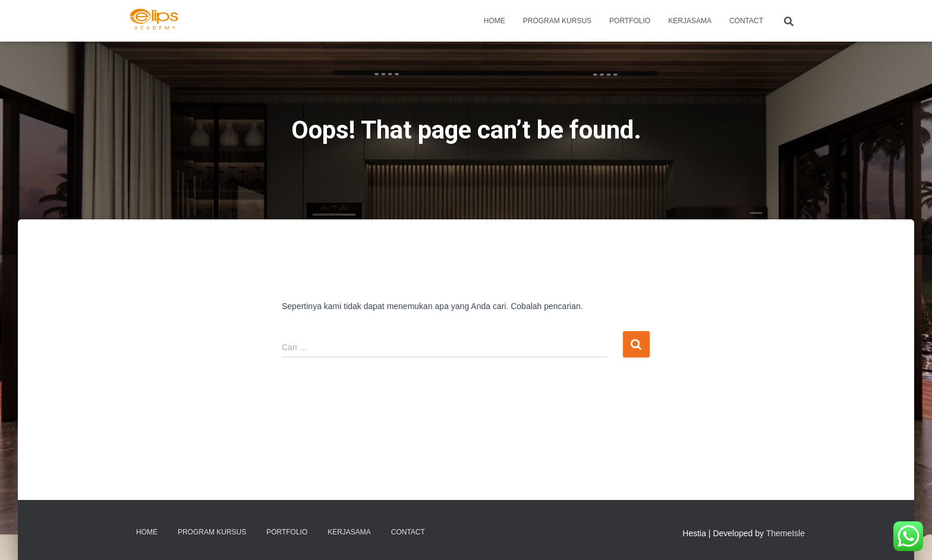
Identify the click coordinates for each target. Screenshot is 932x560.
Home (495, 21)
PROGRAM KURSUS (557, 21)
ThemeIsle (785, 533)
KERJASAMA (690, 21)
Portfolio (630, 21)
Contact (746, 21)
